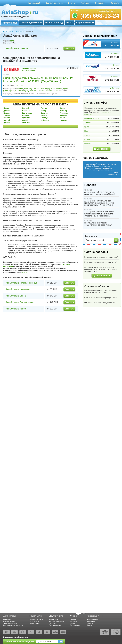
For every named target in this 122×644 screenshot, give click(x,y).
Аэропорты (91, 621)
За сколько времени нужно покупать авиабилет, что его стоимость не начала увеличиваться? (101, 269)
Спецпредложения (31, 23)
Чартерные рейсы (10, 623)
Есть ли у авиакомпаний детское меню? (101, 262)
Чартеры (85, 3)
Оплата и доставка (54, 3)
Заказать (69, 48)
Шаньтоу (63, 111)
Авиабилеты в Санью (16, 296)
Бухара (87, 139)
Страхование (34, 623)
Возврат (72, 3)
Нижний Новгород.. (92, 118)
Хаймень (45, 120)
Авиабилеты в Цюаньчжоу (18, 289)
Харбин (7, 115)
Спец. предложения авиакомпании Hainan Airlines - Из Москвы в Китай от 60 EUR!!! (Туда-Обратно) (38, 80)
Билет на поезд (54, 23)
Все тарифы (103, 149)
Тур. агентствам (55, 625)
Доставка (74, 621)
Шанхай (26, 108)
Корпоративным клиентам (13, 625)
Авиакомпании (92, 619)
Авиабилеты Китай (34, 277)
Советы (90, 625)
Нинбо (55, 91)
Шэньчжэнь (27, 113)
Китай (13, 41)
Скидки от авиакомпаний (100, 36)
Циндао (7, 123)
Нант (86, 131)
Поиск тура (54, 619)
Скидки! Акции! (9, 621)
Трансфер (53, 623)
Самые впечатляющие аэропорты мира (101, 298)
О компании (100, 3)
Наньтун (44, 118)
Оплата (73, 619)
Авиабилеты (10, 23)
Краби (87, 127)
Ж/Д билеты (34, 621)
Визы (69, 23)
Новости (90, 185)
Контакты (115, 3)
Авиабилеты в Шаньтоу (17, 48)
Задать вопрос (103, 276)
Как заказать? (34, 3)
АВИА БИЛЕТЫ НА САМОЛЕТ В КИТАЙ (41, 104)
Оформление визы (56, 621)
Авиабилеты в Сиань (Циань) (20, 302)
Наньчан (48, 91)
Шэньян (7, 113)
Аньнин (20, 89)
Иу (28, 91)
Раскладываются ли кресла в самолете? (101, 257)
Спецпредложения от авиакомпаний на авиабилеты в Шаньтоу (32, 59)
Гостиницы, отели (36, 619)
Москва (20, 85)
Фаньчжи (26, 123)
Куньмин (33, 91)
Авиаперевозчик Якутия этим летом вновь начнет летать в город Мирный (100, 193)
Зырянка (88, 123)
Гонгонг (44, 108)
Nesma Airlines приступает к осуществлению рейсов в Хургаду (98, 224)
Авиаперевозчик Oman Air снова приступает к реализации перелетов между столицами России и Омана (99, 203)
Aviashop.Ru (8, 31)
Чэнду (44, 111)
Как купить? (8, 619)
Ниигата (88, 144)
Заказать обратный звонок (108, 11)
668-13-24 (100, 16)
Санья (62, 108)
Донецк (87, 135)
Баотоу (44, 115)
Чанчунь (63, 115)
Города (19, 31)
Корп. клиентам (85, 23)
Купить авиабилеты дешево (15, 16)
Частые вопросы (96, 252)
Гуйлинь (52, 89)
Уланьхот (64, 120)
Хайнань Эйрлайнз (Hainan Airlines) (30, 69)
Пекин (6, 108)
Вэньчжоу (28, 89)
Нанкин (41, 91)
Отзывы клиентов (95, 158)
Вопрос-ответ (75, 625)
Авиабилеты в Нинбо (16, 309)
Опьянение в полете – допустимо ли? (100, 303)
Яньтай (7, 120)
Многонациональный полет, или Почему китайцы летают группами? (101, 291)
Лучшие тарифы (96, 103)
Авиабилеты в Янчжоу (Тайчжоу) (21, 283)
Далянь (59, 89)
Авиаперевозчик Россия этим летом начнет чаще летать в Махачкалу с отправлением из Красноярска (99, 214)
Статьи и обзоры (97, 286)
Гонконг (36, 89)
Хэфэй (25, 120)
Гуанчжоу (44, 89)
